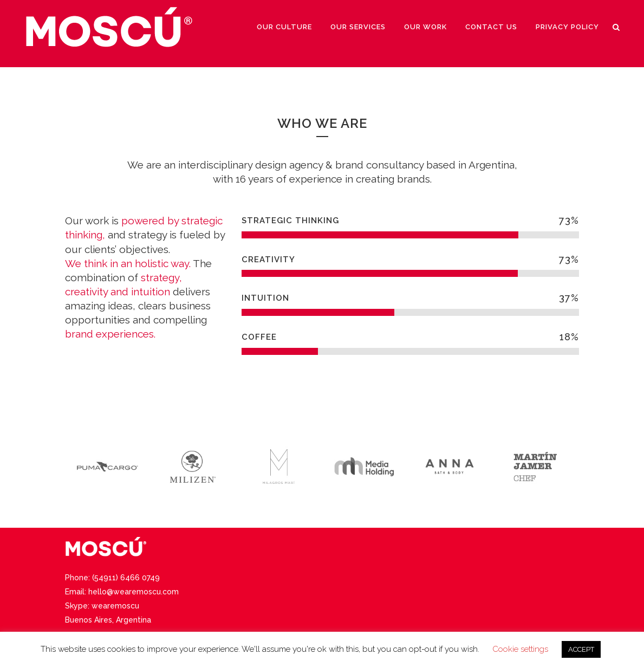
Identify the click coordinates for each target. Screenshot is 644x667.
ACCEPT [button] (581, 649)
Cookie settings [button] (520, 649)
